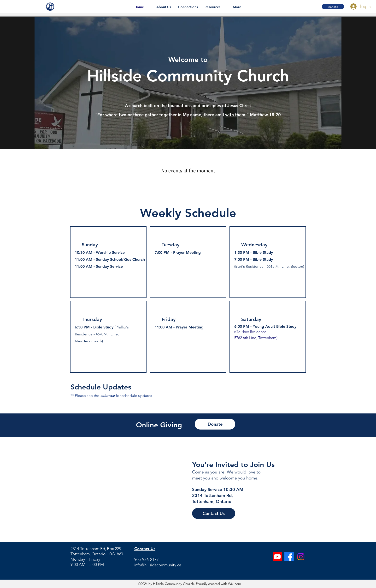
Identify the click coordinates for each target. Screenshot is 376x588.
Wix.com (234, 584)
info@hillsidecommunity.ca (158, 565)
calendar (108, 396)
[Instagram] (301, 557)
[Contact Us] (214, 513)
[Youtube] (277, 557)
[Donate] (333, 7)
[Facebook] (289, 557)
